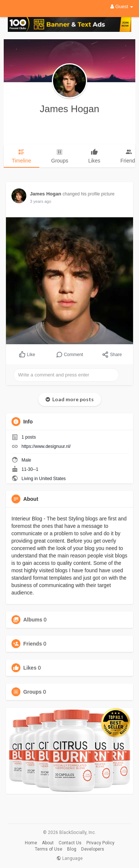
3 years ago (41, 201)
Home (31, 843)
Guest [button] (122, 6)
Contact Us (70, 843)
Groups (33, 692)
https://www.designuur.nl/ (46, 446)
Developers (93, 849)
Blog (72, 849)
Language (69, 858)
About (48, 843)
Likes (30, 668)
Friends (33, 644)
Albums (33, 620)
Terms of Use (49, 849)
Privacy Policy (100, 843)
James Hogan (69, 109)
